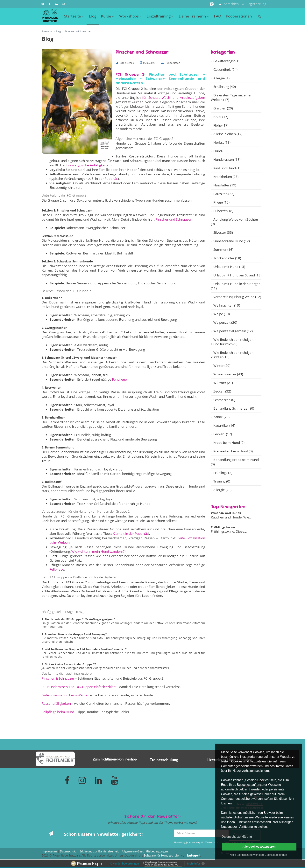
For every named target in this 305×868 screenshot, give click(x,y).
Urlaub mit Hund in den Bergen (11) (236, 286)
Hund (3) (220, 151)
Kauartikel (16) (224, 425)
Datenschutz (68, 851)
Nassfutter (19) (225, 185)
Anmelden (229, 4)
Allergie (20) (222, 490)
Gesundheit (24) (225, 69)
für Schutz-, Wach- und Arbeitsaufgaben (174, 97)
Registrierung (254, 4)
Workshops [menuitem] (131, 16)
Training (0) (222, 481)
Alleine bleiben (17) (228, 134)
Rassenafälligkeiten (56, 703)
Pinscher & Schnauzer (58, 678)
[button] (260, 16)
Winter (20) (222, 366)
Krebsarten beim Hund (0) (233, 451)
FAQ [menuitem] (218, 16)
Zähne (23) (221, 417)
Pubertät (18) (223, 211)
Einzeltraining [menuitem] (160, 16)
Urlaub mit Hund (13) (229, 267)
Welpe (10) (222, 314)
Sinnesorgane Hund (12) (232, 241)
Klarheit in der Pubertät (130, 534)
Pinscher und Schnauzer (174, 219)
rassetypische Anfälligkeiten (89, 165)
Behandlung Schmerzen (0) (234, 408)
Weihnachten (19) (227, 305)
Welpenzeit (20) (225, 322)
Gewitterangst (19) (227, 61)
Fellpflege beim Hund (58, 712)
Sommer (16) (223, 250)
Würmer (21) (223, 383)
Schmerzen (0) (224, 400)
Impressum (49, 851)
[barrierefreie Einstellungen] (212, 4)
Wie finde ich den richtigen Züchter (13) (232, 355)
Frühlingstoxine (223, 527)
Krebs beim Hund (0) (229, 443)
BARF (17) (221, 117)
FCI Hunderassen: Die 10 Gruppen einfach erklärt (79, 687)
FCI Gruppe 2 (130, 74)
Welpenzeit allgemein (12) (233, 331)
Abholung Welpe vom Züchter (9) (235, 222)
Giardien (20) (223, 108)
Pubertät (111, 179)
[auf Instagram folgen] (43, 4)
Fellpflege (119, 379)
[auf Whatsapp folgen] (64, 4)
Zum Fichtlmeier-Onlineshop (115, 759)
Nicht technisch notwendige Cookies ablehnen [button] (258, 855)
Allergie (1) (221, 78)
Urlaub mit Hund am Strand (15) (237, 275)
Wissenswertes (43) (228, 374)
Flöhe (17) (221, 125)
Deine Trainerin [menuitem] (194, 16)
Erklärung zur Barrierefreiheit (99, 851)
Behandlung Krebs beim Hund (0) (235, 462)
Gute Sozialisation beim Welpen (65, 695)
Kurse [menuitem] (108, 16)
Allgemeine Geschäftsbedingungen (145, 851)
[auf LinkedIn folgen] (57, 4)
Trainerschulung (164, 760)
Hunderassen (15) (227, 160)
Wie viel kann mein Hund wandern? (98, 551)
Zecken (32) (222, 391)
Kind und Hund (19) (228, 168)
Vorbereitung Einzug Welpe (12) (237, 297)
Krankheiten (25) (226, 177)
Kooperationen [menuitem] (239, 16)
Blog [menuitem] (93, 16)
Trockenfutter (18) (227, 258)
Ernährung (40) (225, 87)
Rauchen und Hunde (226, 513)
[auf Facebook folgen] (50, 4)
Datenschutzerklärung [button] (237, 837)
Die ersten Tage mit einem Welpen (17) (232, 97)
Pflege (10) (221, 202)
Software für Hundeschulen (162, 855)
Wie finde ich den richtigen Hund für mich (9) (232, 342)
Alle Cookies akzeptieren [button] (259, 847)
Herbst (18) (222, 142)
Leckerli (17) (223, 434)
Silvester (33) (223, 232)
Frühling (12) (223, 473)
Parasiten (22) (224, 194)
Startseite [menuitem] (74, 16)
